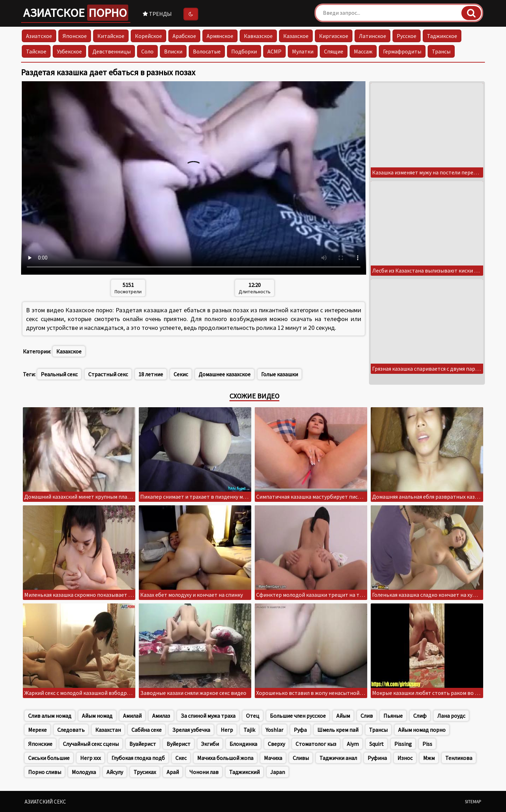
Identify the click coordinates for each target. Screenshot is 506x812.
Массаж (363, 51)
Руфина (377, 758)
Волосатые (207, 51)
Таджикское (442, 36)
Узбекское (69, 51)
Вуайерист (143, 744)
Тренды (157, 14)
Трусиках (145, 772)
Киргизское (334, 36)
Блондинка (243, 744)
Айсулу (115, 772)
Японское (75, 36)
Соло (147, 51)
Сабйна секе (147, 730)
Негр (227, 730)
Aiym (353, 744)
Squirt (377, 744)
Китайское (111, 36)
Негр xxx (90, 758)
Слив (367, 716)
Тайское (36, 51)
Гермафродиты (402, 51)
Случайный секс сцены (91, 744)
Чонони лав (204, 772)
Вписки (173, 51)
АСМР (274, 51)
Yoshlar (274, 730)
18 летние (151, 374)
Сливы (301, 758)
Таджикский (244, 772)
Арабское (184, 36)
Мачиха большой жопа (225, 758)
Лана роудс (451, 716)
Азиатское (76, 13)
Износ (405, 758)
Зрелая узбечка (191, 730)
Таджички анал (338, 758)
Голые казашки (280, 374)
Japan (278, 772)
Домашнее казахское (225, 374)
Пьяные (393, 716)
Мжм (429, 758)
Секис (181, 374)
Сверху (276, 744)
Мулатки (303, 51)
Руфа (300, 730)
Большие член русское (298, 716)
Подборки (244, 51)
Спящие (334, 51)
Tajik (249, 730)
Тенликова (459, 758)
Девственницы (112, 51)
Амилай (132, 716)
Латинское (372, 36)
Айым (343, 716)
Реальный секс (59, 374)
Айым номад (97, 716)
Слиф (420, 716)
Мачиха (273, 758)
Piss (427, 744)
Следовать (71, 730)
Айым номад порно (422, 730)
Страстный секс (108, 374)
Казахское (296, 36)
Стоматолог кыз (316, 744)
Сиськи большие (49, 758)
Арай (173, 772)
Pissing (403, 744)
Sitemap (473, 802)
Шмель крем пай (338, 730)
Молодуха (84, 772)
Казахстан (108, 730)
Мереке (37, 730)
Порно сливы (45, 772)
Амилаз (161, 716)
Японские (40, 744)
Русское (407, 36)
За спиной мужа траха (208, 716)
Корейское (148, 36)
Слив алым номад (50, 716)
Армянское (220, 36)
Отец (253, 716)
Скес (181, 758)
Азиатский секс (45, 802)
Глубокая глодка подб (138, 758)
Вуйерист (179, 744)
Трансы (441, 51)
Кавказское (258, 36)
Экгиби (210, 744)
